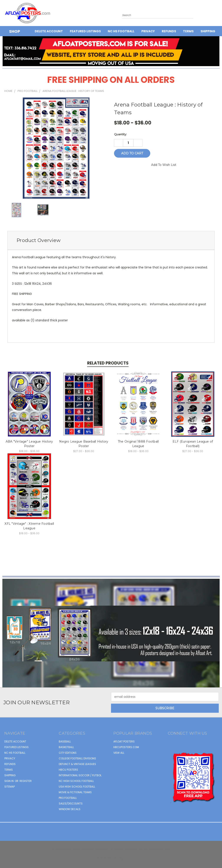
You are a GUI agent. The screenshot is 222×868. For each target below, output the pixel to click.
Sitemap (10, 787)
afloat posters (124, 741)
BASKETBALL (66, 747)
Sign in (9, 781)
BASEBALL (65, 741)
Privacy (148, 31)
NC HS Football (121, 31)
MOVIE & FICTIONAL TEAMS (75, 792)
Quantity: (120, 134)
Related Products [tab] (108, 363)
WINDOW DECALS (70, 809)
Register (26, 781)
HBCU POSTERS (68, 770)
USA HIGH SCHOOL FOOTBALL (77, 787)
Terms (188, 31)
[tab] (111, 240)
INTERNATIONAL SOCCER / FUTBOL (80, 775)
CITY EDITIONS (68, 753)
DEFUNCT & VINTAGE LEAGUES (77, 764)
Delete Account (49, 31)
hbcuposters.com (126, 747)
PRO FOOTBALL (68, 798)
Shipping (208, 31)
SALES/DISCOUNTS (71, 803)
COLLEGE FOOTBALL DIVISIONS (77, 758)
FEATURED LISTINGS (85, 31)
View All (119, 753)
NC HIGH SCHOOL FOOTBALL (76, 781)
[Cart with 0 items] (218, 14)
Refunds (169, 31)
